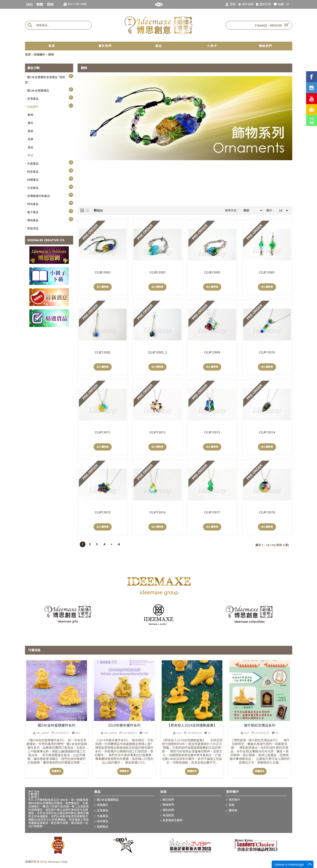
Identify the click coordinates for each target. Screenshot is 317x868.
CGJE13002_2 (158, 352)
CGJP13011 (103, 432)
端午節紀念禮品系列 (260, 725)
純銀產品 (101, 827)
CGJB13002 (158, 272)
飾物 (51, 55)
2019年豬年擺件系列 (124, 725)
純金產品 (101, 822)
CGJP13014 (267, 432)
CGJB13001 (103, 272)
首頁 (28, 55)
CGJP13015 (103, 512)
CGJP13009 (212, 352)
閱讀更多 (57, 771)
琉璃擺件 (39, 55)
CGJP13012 (157, 432)
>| (119, 544)
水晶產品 (101, 816)
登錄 (230, 805)
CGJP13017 (212, 512)
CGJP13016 (157, 512)
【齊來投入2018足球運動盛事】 (192, 725)
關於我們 (167, 800)
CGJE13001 (267, 272)
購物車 (232, 811)
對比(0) (98, 210)
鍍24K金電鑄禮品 (106, 800)
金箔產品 (101, 811)
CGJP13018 (267, 512)
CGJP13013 (212, 432)
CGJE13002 (103, 352)
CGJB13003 (212, 272)
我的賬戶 (233, 800)
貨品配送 (167, 816)
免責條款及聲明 (171, 821)
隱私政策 (167, 810)
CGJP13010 (267, 352)
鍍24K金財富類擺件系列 (57, 725)
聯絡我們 (167, 805)
